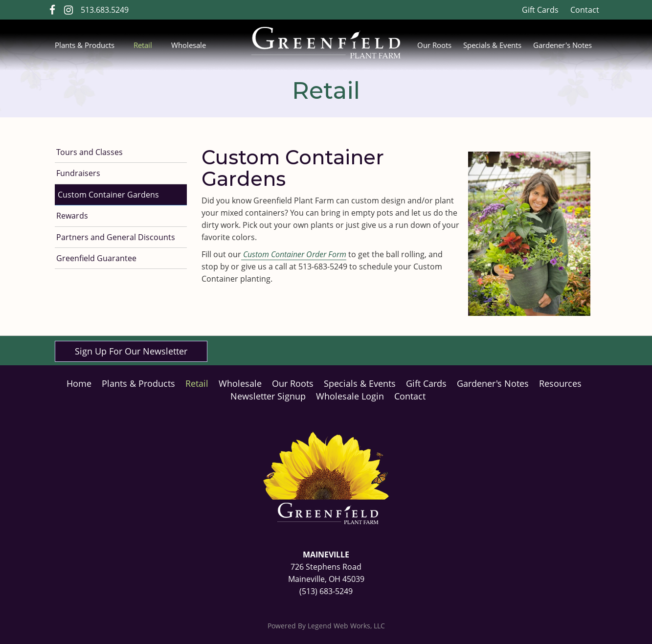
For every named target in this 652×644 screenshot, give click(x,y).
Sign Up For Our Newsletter (131, 351)
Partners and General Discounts (116, 237)
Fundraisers (78, 173)
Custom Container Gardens (108, 195)
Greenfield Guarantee (96, 258)
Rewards (72, 216)
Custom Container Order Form (294, 254)
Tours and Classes (90, 152)
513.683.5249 (105, 10)
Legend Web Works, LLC (346, 626)
